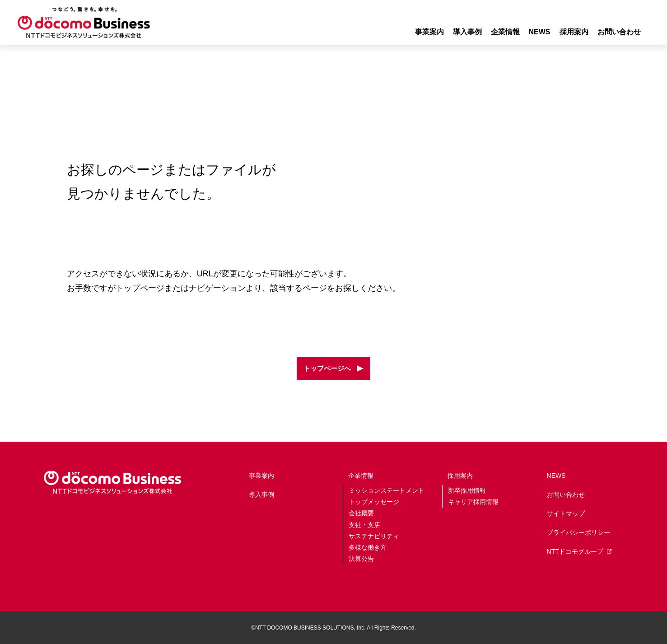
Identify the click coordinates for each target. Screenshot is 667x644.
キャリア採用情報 (473, 502)
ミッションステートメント (387, 490)
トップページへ (327, 368)
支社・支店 (364, 525)
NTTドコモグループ (579, 551)
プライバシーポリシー (578, 532)
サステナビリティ (374, 536)
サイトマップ (566, 513)
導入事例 (467, 32)
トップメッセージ (374, 502)
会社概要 (361, 513)
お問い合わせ (619, 32)
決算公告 (361, 559)
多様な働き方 (368, 547)
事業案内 (429, 32)
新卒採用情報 (467, 490)
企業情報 (361, 476)
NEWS (540, 32)
